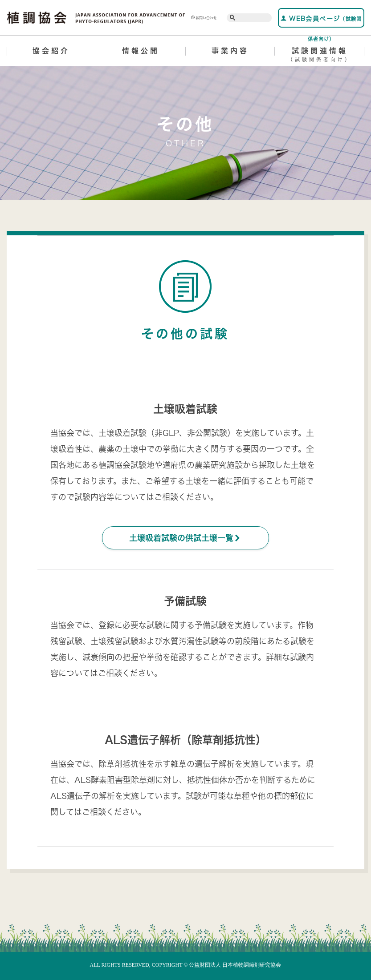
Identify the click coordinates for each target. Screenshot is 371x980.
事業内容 (230, 51)
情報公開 (141, 51)
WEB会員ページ (321, 21)
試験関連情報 (320, 56)
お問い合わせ (204, 18)
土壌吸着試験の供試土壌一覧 (185, 538)
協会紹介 (51, 51)
